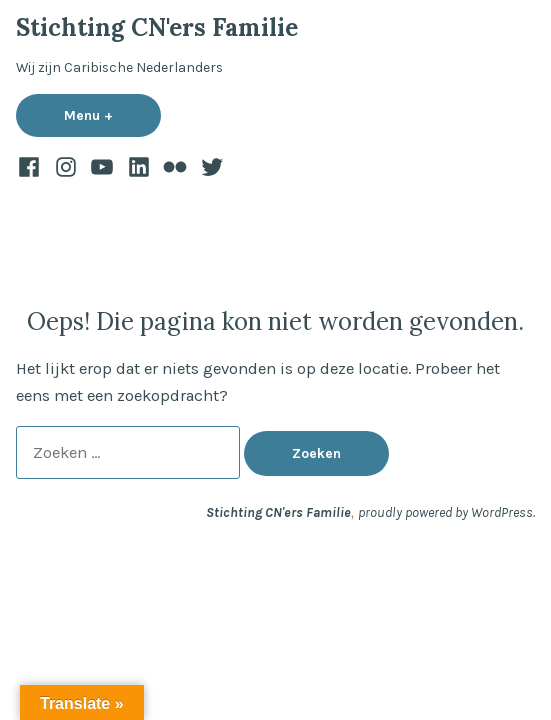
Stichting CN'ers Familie (157, 27)
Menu (112, 115)
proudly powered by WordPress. (446, 512)
